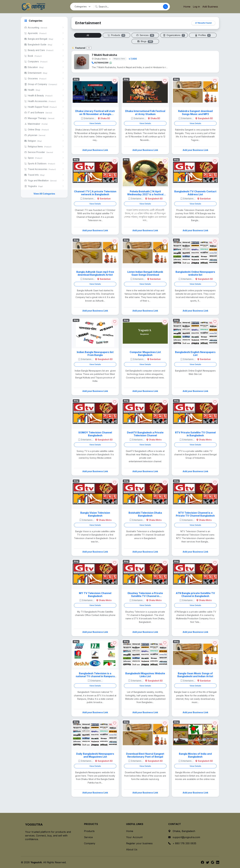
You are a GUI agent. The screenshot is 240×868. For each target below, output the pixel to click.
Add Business (210, 7)
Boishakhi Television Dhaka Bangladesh (145, 514)
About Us (132, 849)
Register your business (139, 843)
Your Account (134, 837)
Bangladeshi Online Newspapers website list (195, 273)
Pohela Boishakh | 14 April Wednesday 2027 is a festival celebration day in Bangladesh (145, 193)
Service (88, 837)
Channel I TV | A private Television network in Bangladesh (95, 193)
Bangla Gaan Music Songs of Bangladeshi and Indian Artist (195, 675)
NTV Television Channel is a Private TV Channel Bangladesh (195, 514)
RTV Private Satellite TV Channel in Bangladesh (195, 434)
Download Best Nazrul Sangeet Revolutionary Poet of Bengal (145, 755)
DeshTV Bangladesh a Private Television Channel (145, 434)
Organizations (174, 35)
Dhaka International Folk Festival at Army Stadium (145, 112)
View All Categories (44, 194)
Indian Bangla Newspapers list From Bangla (95, 353)
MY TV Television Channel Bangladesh (95, 594)
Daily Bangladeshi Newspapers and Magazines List (95, 755)
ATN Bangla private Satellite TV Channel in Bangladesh (195, 594)
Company (90, 843)
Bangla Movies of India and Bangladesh (195, 755)
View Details (95, 123)
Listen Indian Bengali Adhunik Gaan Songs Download (145, 273)
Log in (196, 7)
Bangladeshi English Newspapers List (195, 353)
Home (187, 7)
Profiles (203, 35)
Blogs (145, 41)
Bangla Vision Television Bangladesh (95, 514)
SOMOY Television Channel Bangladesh (95, 434)
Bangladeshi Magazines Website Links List (145, 675)
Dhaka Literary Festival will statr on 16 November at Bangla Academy (95, 112)
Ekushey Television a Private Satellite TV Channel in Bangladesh (145, 594)
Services (145, 35)
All (88, 35)
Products (117, 35)
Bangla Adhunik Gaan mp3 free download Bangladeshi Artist (95, 273)
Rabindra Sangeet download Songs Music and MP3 (195, 112)
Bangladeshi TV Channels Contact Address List (195, 193)
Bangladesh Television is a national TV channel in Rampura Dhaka (95, 675)
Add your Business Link (95, 150)
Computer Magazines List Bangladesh (145, 353)
